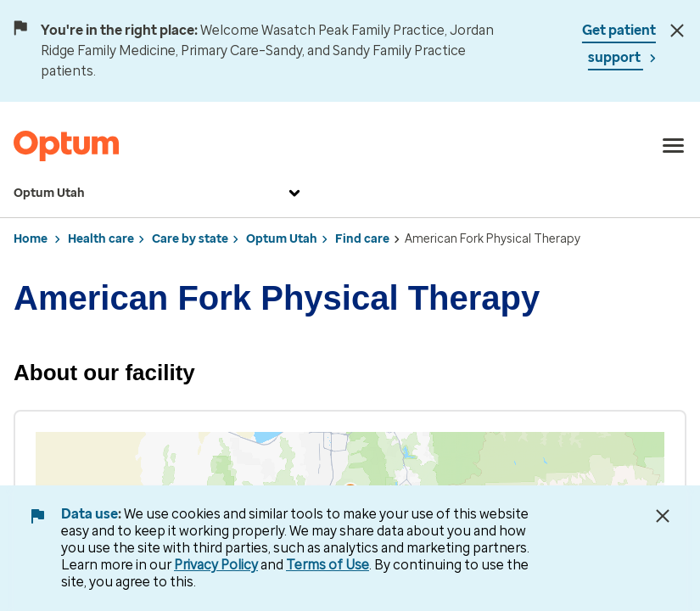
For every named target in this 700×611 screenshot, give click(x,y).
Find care (362, 239)
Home (31, 239)
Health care (101, 239)
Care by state (190, 239)
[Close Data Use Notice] (663, 516)
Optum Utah (159, 193)
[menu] (674, 146)
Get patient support (619, 44)
